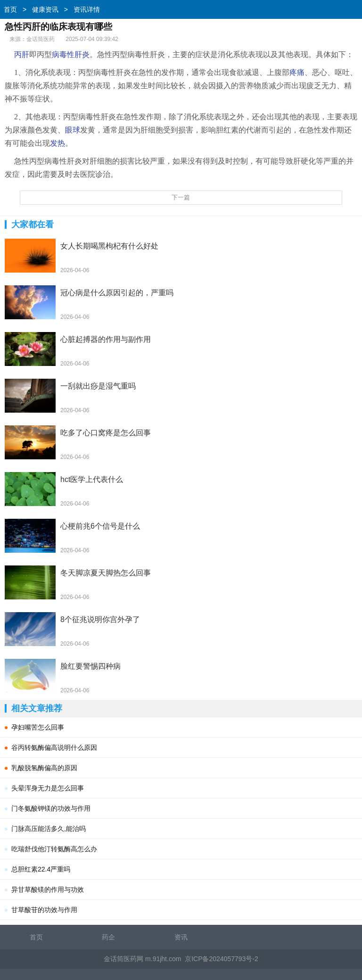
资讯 (181, 937)
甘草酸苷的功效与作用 (44, 910)
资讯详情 (87, 9)
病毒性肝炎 (71, 54)
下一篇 (181, 197)
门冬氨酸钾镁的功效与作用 (51, 808)
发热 (58, 143)
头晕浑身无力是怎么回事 (48, 788)
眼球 (73, 130)
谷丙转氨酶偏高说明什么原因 (54, 747)
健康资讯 (45, 9)
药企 (108, 937)
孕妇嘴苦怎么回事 (38, 727)
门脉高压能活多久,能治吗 (49, 829)
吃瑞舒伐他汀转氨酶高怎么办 (54, 849)
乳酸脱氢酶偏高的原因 (44, 768)
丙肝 (22, 54)
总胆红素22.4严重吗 (41, 869)
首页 (10, 9)
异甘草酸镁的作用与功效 (48, 889)
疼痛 (297, 72)
